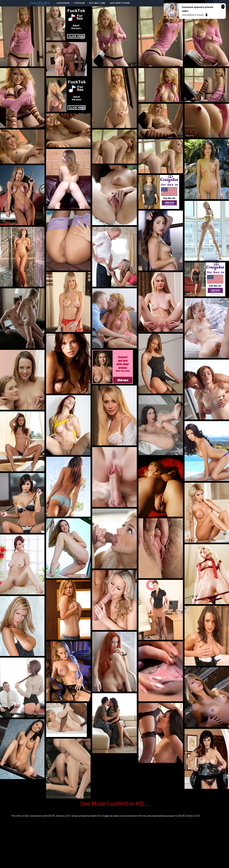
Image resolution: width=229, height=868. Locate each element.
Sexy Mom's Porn (120, 3)
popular (79, 3)
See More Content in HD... (114, 803)
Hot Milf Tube (97, 3)
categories (63, 3)
